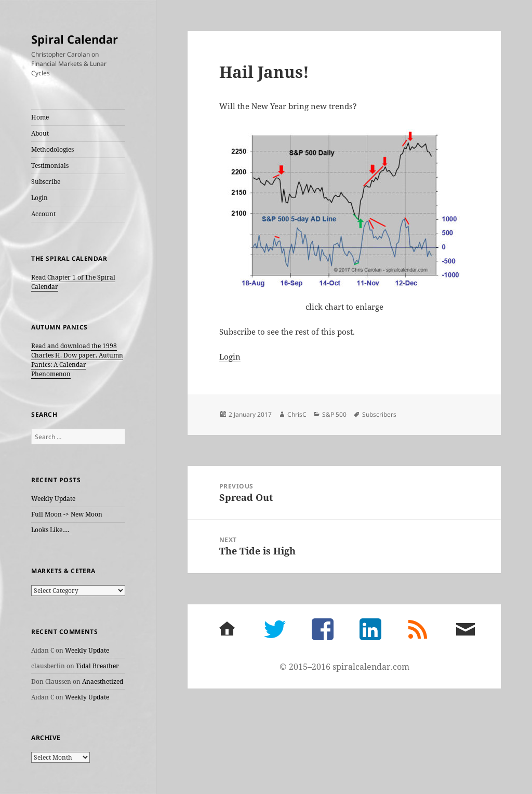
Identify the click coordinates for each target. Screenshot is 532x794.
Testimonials (50, 166)
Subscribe (46, 182)
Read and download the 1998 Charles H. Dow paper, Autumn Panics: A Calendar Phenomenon (77, 360)
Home (40, 117)
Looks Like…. (50, 530)
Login (39, 198)
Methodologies (52, 149)
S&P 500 (334, 414)
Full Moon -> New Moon (67, 514)
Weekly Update (53, 499)
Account (43, 214)
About (40, 133)
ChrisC (297, 414)
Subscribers (379, 414)
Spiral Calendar (75, 39)
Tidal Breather (97, 666)
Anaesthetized (103, 681)
